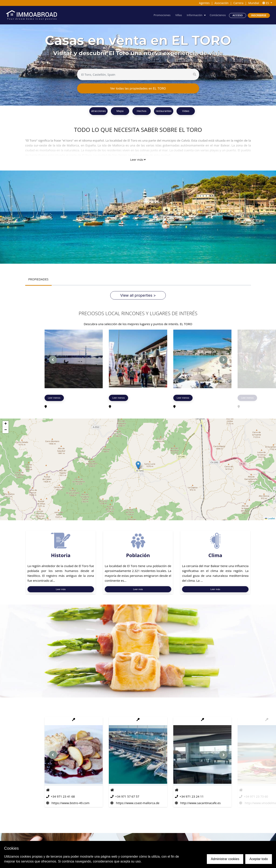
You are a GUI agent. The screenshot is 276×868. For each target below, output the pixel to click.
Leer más (138, 160)
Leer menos (54, 398)
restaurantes (164, 111)
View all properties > (138, 296)
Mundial (254, 3)
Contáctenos (217, 15)
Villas (177, 15)
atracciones (98, 111)
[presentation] (53, 360)
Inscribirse (259, 15)
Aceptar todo (259, 859)
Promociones (160, 15)
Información (194, 15)
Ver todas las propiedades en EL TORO (138, 88)
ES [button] (266, 3)
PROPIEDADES (39, 279)
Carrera (238, 3)
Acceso (237, 15)
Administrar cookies (225, 859)
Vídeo (186, 111)
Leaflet (270, 519)
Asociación (221, 3)
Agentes (204, 3)
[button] (138, 465)
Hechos (142, 111)
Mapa (120, 111)
